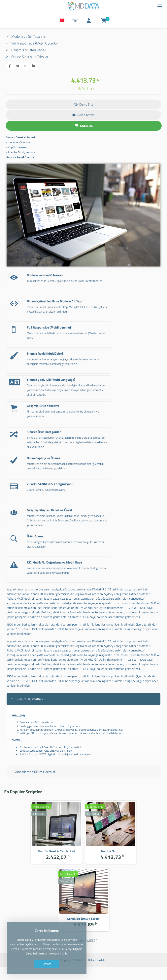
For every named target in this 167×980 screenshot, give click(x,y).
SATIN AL (84, 127)
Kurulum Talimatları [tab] (27, 708)
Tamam (48, 964)
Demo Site (84, 106)
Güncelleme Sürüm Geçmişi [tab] (33, 781)
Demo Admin (83, 116)
